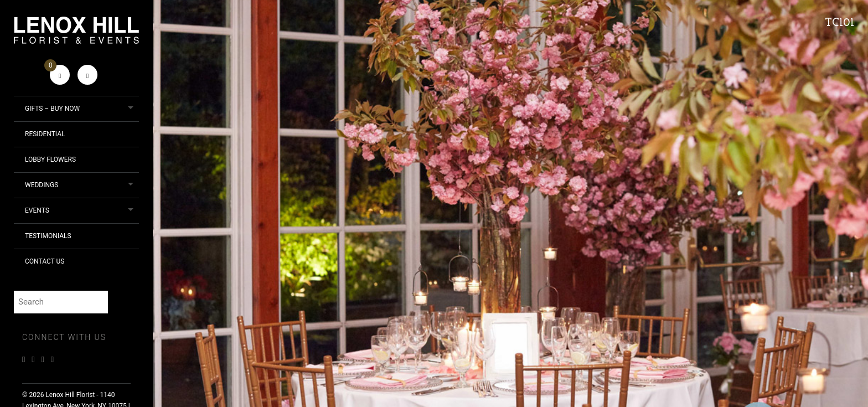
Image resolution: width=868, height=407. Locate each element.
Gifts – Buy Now (52, 109)
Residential (45, 134)
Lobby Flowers (50, 159)
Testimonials (48, 236)
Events (37, 210)
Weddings (42, 185)
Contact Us (45, 261)
